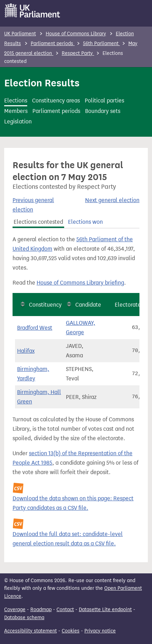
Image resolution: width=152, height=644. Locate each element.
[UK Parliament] (33, 10)
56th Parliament (101, 44)
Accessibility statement (31, 631)
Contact (65, 610)
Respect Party (78, 53)
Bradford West (35, 328)
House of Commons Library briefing (80, 283)
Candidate (88, 305)
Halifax (26, 351)
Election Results (42, 83)
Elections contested (38, 222)
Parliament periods (53, 44)
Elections (16, 101)
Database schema (24, 618)
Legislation (18, 121)
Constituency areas (56, 101)
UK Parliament (20, 34)
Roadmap (41, 610)
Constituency (45, 305)
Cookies (71, 631)
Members (16, 111)
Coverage (15, 610)
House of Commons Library (76, 34)
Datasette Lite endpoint (105, 610)
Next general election (112, 200)
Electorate (128, 305)
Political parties (104, 101)
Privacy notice (100, 631)
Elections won (85, 222)
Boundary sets (103, 111)
